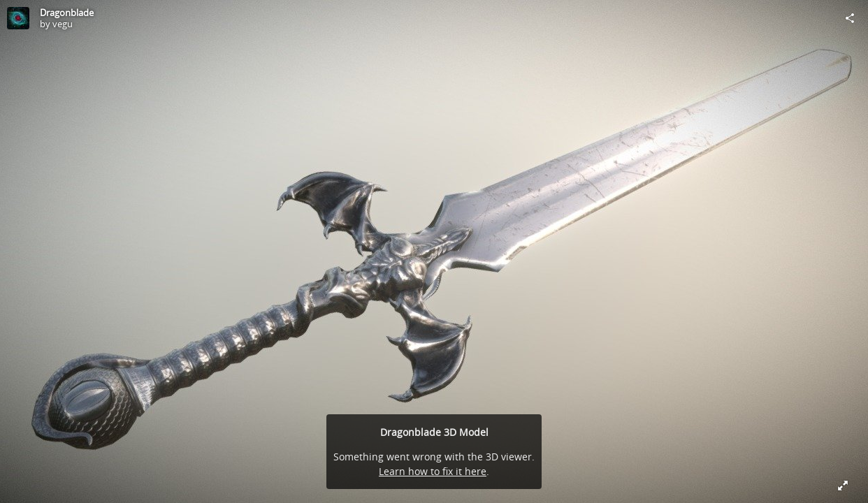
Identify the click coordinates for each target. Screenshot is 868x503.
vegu (63, 24)
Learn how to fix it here (433, 471)
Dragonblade (67, 13)
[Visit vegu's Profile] (18, 18)
